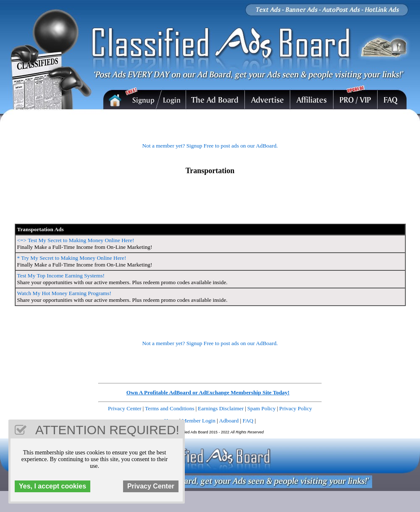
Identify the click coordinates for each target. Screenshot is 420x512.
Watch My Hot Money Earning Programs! (64, 293)
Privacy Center (125, 408)
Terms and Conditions (170, 408)
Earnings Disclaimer (221, 408)
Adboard (229, 421)
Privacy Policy (296, 408)
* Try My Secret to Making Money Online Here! (72, 258)
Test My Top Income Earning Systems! (61, 276)
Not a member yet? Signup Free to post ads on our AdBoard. (210, 146)
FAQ (248, 421)
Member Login (199, 421)
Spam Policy (262, 408)
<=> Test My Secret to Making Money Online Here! (76, 240)
